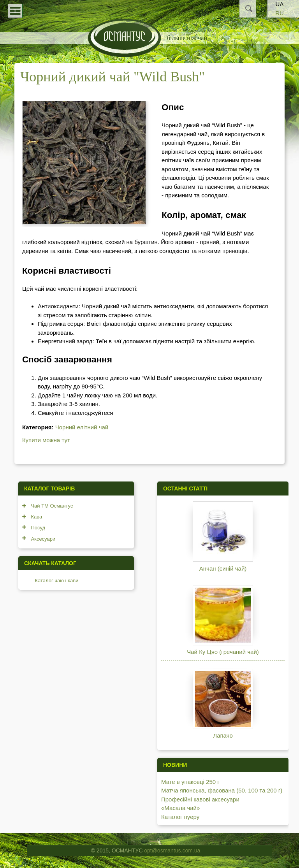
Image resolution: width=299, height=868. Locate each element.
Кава (36, 517)
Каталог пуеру (180, 817)
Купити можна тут (46, 440)
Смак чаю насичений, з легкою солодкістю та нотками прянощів (161, 251)
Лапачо (223, 735)
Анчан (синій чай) (223, 568)
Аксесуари (43, 539)
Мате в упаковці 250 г (190, 782)
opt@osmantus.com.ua (172, 850)
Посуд (38, 528)
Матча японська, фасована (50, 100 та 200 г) (222, 790)
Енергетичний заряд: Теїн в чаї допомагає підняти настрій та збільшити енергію (146, 341)
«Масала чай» (180, 808)
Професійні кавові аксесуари (200, 799)
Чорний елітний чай (82, 427)
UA (280, 4)
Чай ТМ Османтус (52, 506)
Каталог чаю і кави (56, 581)
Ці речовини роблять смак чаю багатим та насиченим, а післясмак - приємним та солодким (215, 186)
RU (280, 13)
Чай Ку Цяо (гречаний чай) (223, 652)
